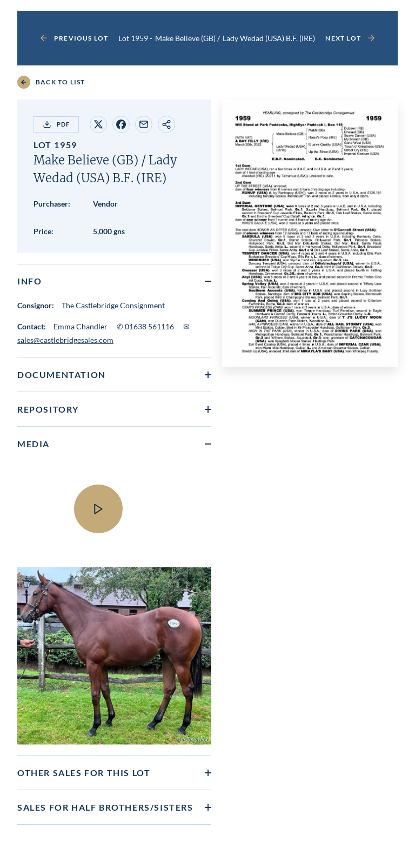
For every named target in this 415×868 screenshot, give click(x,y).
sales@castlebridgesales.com (65, 340)
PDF (56, 124)
